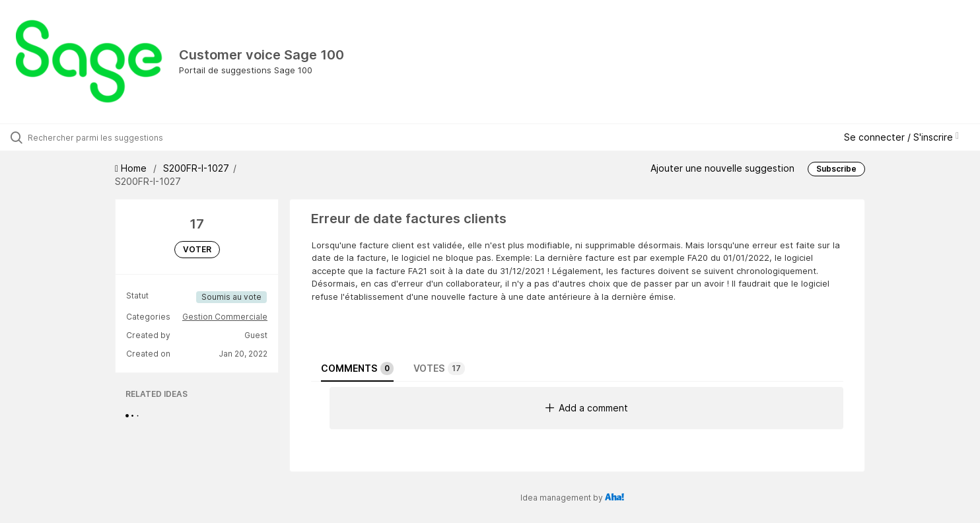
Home (132, 168)
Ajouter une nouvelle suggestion (722, 168)
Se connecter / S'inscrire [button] (901, 137)
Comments (357, 368)
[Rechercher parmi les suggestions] (115, 137)
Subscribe (836, 169)
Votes (439, 368)
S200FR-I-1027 (196, 168)
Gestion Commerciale (225, 317)
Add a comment (587, 408)
